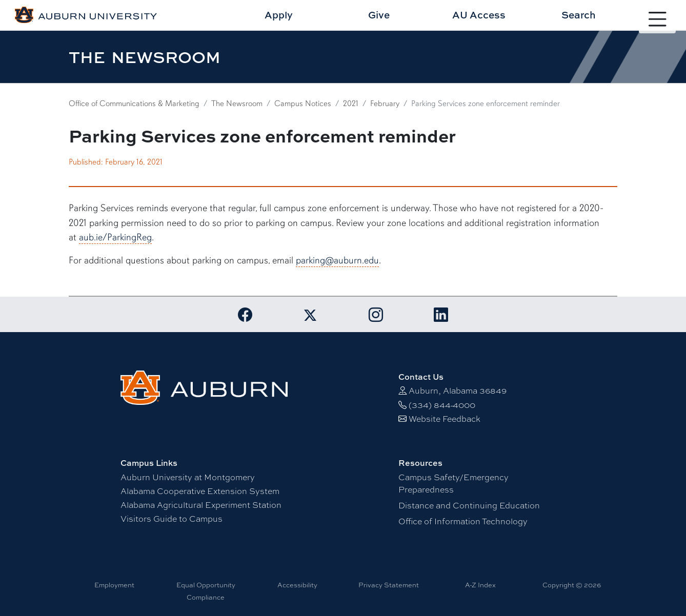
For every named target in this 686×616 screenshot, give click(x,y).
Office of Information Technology (463, 521)
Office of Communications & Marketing (134, 104)
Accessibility (297, 585)
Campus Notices (303, 104)
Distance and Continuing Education (469, 505)
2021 (351, 104)
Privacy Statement (389, 585)
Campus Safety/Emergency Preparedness (453, 483)
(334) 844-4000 (442, 405)
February (385, 104)
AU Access (479, 15)
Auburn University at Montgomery (188, 477)
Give (379, 15)
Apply (279, 15)
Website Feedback (445, 418)
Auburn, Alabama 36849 (458, 390)
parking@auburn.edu (337, 260)
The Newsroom (237, 104)
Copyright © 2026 (572, 585)
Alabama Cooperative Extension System (200, 491)
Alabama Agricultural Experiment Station (201, 505)
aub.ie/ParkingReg (115, 237)
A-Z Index (480, 585)
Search (579, 15)
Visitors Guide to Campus (171, 518)
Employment (114, 585)
